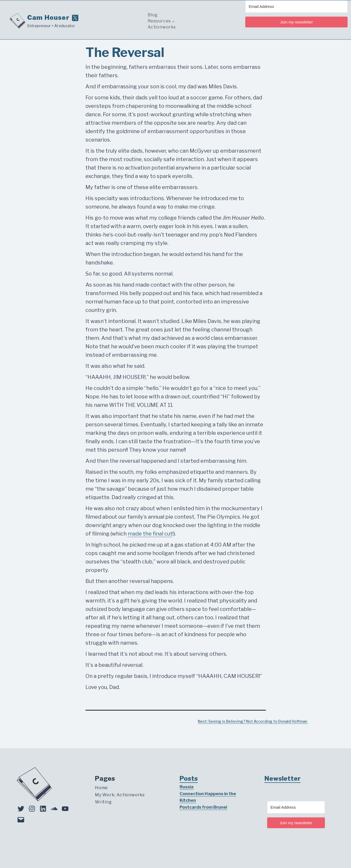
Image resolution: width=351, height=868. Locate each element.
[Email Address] (296, 6)
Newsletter (283, 778)
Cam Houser (48, 18)
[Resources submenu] (173, 21)
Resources (159, 21)
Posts (189, 778)
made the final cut (150, 534)
